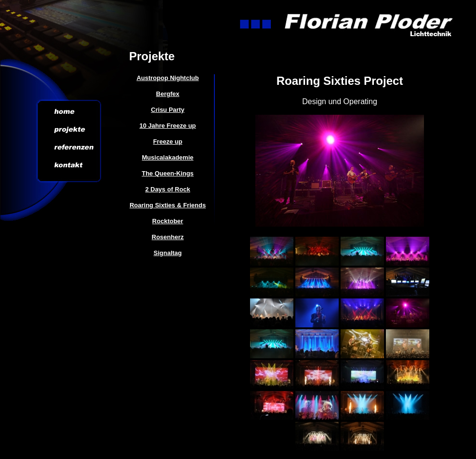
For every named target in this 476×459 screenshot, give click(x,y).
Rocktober (168, 221)
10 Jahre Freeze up (167, 126)
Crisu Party (167, 110)
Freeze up (168, 142)
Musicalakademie (168, 157)
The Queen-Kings (168, 173)
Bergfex (168, 94)
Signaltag (168, 253)
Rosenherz (168, 237)
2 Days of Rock (167, 189)
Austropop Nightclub (167, 78)
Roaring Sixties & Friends (168, 205)
